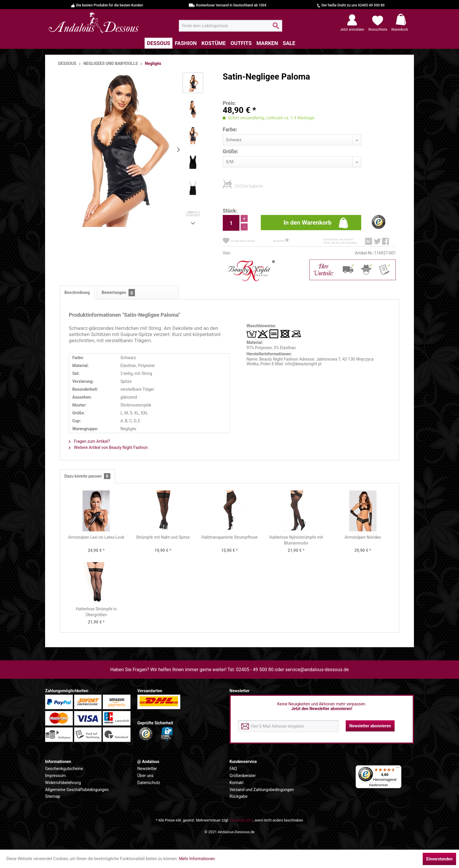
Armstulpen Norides (363, 537)
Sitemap (53, 796)
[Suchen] (276, 28)
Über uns (145, 776)
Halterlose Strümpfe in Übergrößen (96, 612)
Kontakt (237, 783)
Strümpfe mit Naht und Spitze (163, 537)
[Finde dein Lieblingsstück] (231, 26)
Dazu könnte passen (87, 476)
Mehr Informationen (197, 859)
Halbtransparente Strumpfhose (229, 537)
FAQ (233, 769)
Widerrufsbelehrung (63, 783)
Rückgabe (238, 796)
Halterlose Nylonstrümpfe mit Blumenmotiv (296, 540)
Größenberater (243, 776)
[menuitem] (231, 26)
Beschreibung (77, 292)
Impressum (55, 776)
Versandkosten (242, 820)
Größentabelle (236, 186)
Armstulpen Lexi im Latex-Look (96, 537)
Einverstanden (439, 859)
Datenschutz (149, 783)
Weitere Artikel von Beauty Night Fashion (108, 447)
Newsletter (147, 769)
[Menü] (398, 769)
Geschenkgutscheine (64, 769)
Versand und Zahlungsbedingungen (262, 790)
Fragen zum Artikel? (89, 441)
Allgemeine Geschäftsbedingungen (77, 790)
